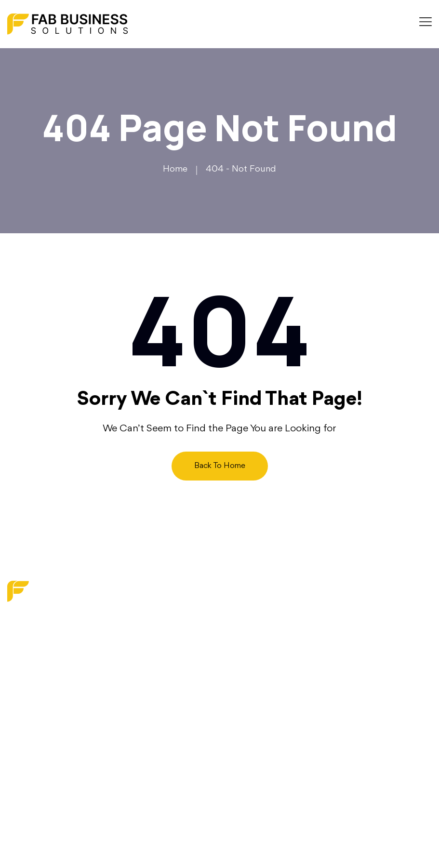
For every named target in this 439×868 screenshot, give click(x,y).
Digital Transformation (269, 644)
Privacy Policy (184, 734)
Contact (173, 698)
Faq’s (167, 681)
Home (175, 169)
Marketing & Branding (270, 626)
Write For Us (182, 717)
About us (175, 644)
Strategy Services (261, 662)
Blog (166, 663)
